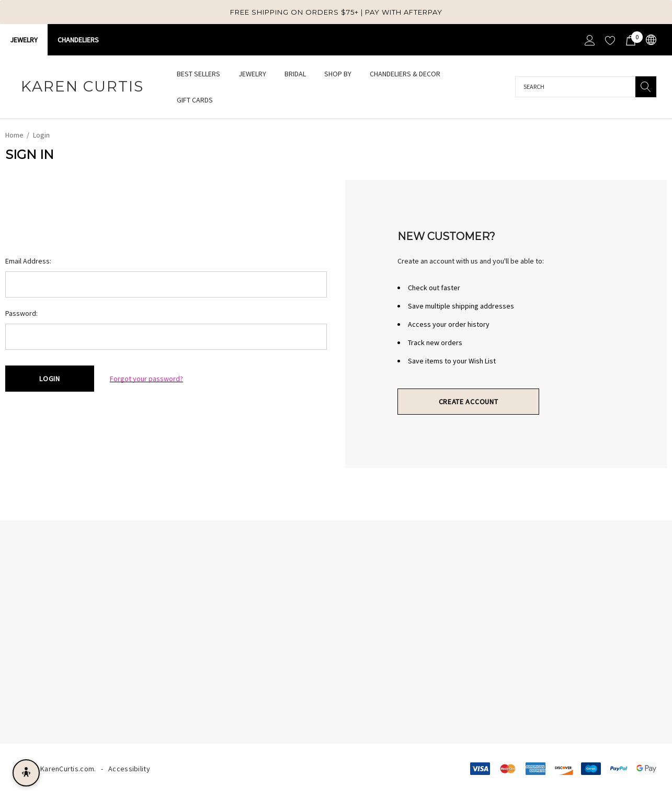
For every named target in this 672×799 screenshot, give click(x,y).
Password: (21, 313)
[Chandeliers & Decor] (405, 75)
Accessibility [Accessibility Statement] (129, 769)
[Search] (646, 87)
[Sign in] (589, 40)
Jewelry (24, 40)
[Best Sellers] (198, 74)
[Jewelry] (252, 75)
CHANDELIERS (78, 40)
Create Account (469, 402)
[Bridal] (295, 75)
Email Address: (28, 261)
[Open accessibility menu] (26, 773)
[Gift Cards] (195, 100)
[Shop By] (338, 75)
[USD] (650, 40)
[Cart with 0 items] (630, 40)
